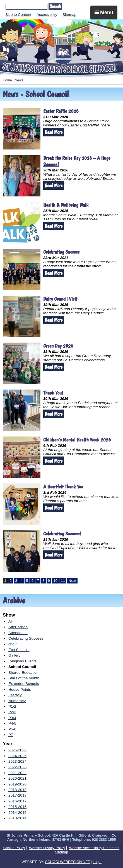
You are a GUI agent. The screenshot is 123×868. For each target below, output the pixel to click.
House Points (20, 689)
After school (18, 627)
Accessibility (47, 15)
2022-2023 (17, 767)
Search (55, 6)
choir (12, 644)
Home (7, 80)
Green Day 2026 (58, 346)
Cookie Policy (14, 848)
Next (72, 581)
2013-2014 (17, 818)
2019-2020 (17, 784)
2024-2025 (17, 756)
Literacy (15, 695)
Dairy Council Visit (60, 299)
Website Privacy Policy (47, 848)
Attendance (18, 633)
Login (97, 862)
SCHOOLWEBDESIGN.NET (67, 862)
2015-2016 (17, 807)
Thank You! (53, 393)
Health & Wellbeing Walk (66, 205)
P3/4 (12, 718)
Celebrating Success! (62, 534)
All (10, 621)
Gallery (14, 655)
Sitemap (69, 15)
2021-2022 (17, 773)
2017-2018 (17, 795)
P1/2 (12, 706)
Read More (54, 132)
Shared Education (23, 673)
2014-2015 (17, 813)
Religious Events (22, 661)
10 (55, 581)
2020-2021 (17, 778)
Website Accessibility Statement (94, 848)
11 (63, 581)
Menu (104, 13)
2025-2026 (17, 750)
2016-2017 (17, 801)
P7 (11, 735)
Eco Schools (19, 650)
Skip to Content (18, 15)
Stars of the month (24, 678)
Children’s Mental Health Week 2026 (77, 440)
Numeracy (17, 701)
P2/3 (12, 712)
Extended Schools (24, 684)
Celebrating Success (61, 252)
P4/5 (12, 723)
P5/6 (12, 729)
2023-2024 (17, 761)
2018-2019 (17, 790)
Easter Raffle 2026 (61, 111)
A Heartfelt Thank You (63, 487)
